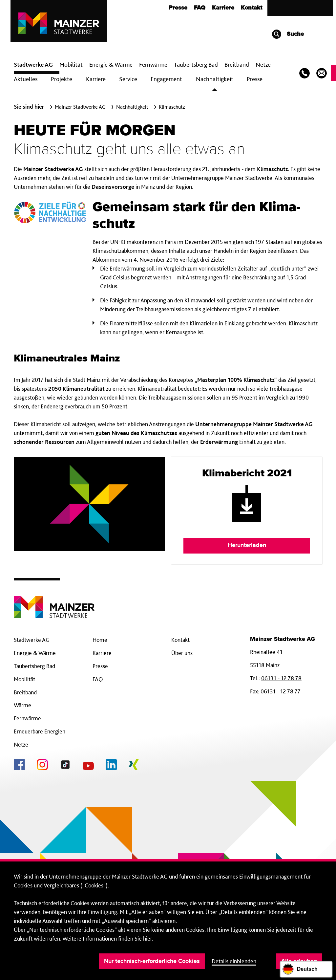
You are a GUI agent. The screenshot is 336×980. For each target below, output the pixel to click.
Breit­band (237, 65)
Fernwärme (27, 718)
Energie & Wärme (111, 65)
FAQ (200, 8)
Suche (288, 34)
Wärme (22, 705)
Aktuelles (26, 79)
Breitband (25, 692)
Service (128, 79)
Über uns (182, 653)
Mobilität (71, 65)
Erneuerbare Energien (40, 731)
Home (100, 640)
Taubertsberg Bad (196, 65)
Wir (18, 876)
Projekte (62, 79)
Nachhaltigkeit (215, 79)
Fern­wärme (153, 65)
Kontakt (252, 8)
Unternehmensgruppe (75, 876)
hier (147, 938)
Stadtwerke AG (33, 65)
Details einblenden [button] (234, 961)
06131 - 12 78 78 (281, 678)
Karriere (223, 8)
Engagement (166, 79)
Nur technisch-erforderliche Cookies (152, 961)
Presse (178, 8)
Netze (263, 65)
